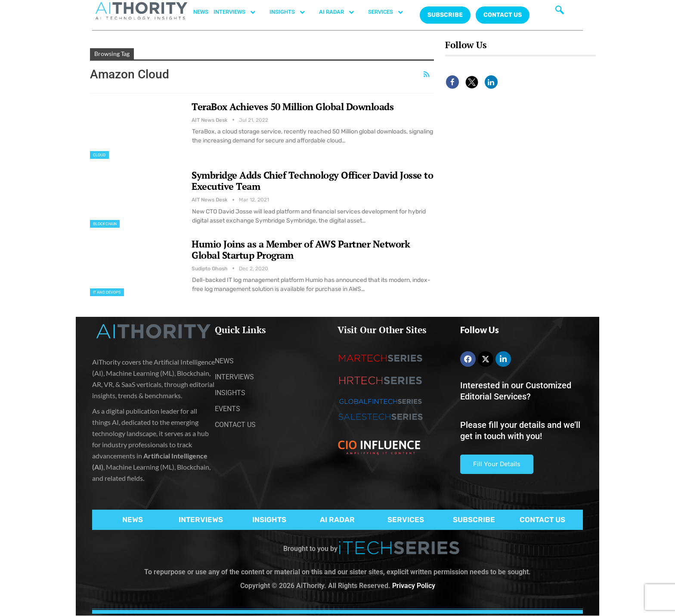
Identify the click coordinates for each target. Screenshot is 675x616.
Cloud (99, 155)
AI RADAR (341, 12)
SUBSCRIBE (474, 520)
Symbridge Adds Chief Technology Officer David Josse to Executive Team (312, 181)
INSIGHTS (292, 12)
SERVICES (390, 12)
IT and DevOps (107, 292)
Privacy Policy (414, 586)
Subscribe (445, 15)
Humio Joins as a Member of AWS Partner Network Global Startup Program (301, 249)
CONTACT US (503, 15)
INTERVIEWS (239, 12)
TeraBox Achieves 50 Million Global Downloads (293, 107)
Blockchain (105, 224)
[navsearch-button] (560, 11)
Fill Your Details (497, 464)
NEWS (201, 12)
